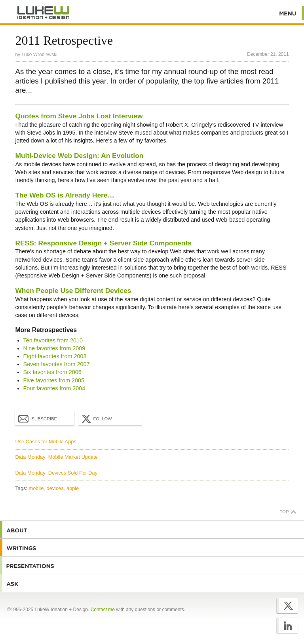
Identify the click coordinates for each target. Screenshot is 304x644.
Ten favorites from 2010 (53, 340)
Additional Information (44, 13)
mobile (36, 488)
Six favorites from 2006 (52, 372)
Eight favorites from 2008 (55, 356)
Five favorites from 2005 (54, 380)
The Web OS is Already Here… (65, 195)
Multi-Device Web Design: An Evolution (79, 156)
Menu (288, 13)
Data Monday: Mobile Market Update (56, 457)
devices (55, 488)
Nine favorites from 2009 (54, 348)
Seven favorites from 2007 (57, 364)
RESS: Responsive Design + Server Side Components (103, 243)
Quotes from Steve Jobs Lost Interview (79, 116)
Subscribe (38, 418)
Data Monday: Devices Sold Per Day (56, 473)
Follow (96, 419)
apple (73, 488)
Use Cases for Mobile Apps (46, 442)
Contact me (103, 610)
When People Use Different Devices (73, 291)
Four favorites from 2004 (54, 388)
